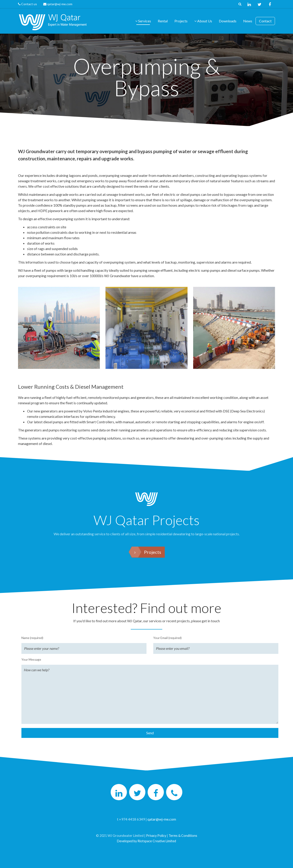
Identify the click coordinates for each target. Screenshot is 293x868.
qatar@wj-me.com (58, 4)
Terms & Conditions (183, 836)
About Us (203, 21)
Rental (163, 21)
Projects (181, 21)
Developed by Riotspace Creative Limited (146, 841)
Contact (265, 21)
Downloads (228, 21)
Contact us (29, 4)
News (248, 21)
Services (143, 21)
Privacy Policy (156, 836)
